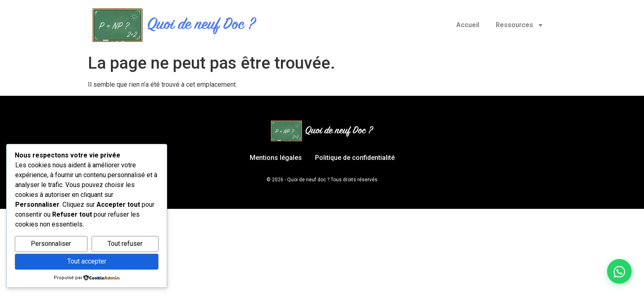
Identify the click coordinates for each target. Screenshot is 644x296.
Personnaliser (51, 244)
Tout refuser (125, 244)
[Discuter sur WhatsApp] (619, 271)
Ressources (520, 25)
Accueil (468, 25)
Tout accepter (87, 261)
